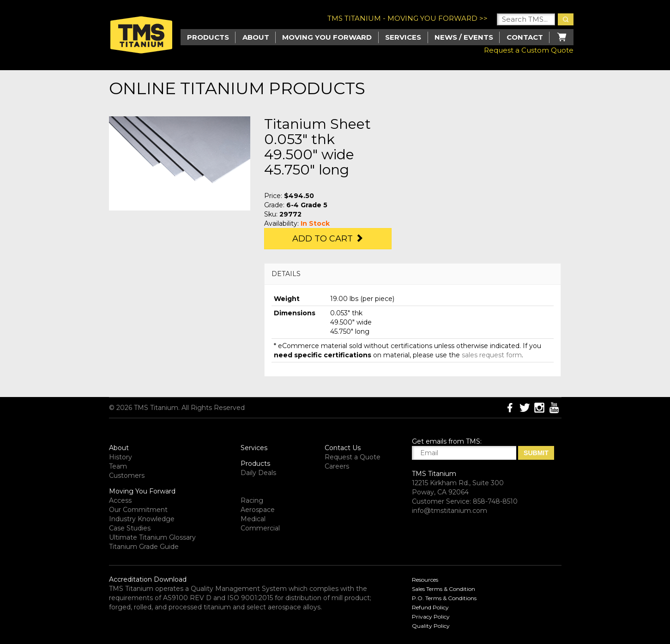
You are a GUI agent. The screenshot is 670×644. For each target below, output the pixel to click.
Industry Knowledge (142, 519)
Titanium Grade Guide (144, 547)
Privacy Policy (431, 617)
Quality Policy (431, 626)
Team (118, 466)
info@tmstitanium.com (450, 511)
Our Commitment (138, 510)
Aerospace (258, 510)
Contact (525, 37)
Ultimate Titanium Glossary (152, 537)
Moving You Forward (142, 491)
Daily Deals (258, 473)
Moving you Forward (327, 37)
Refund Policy (430, 607)
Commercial (260, 528)
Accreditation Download (148, 579)
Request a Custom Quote (529, 50)
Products (255, 463)
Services (403, 37)
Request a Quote (353, 457)
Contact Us (343, 448)
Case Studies (130, 528)
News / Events (464, 37)
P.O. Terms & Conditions (444, 598)
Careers (337, 466)
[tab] (413, 274)
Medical (253, 519)
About (256, 37)
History (121, 457)
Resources (425, 580)
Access (120, 500)
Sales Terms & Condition (444, 589)
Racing (252, 500)
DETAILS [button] (286, 274)
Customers (127, 475)
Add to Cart (328, 239)
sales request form (492, 355)
